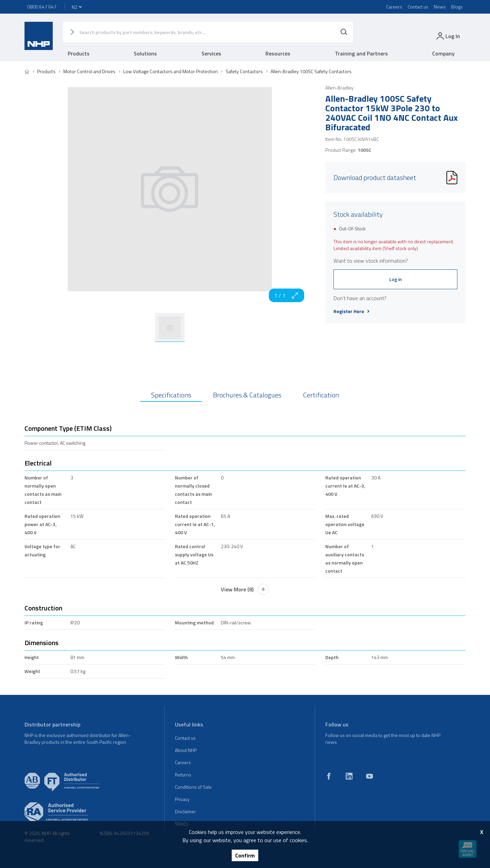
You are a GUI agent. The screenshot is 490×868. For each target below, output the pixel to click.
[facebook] (329, 776)
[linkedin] (349, 776)
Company (443, 53)
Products (79, 53)
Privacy (182, 799)
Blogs (457, 7)
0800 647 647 (42, 7)
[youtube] (370, 776)
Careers (394, 7)
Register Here (352, 311)
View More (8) (245, 589)
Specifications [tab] (171, 395)
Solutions (145, 53)
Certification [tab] (321, 395)
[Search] (344, 32)
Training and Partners (361, 53)
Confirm (245, 855)
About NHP (186, 750)
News (440, 7)
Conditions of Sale (193, 787)
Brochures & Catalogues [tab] (247, 395)
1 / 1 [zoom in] (287, 295)
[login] (448, 36)
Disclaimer (185, 811)
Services (211, 53)
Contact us (418, 7)
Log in (396, 279)
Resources (278, 53)
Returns (183, 775)
